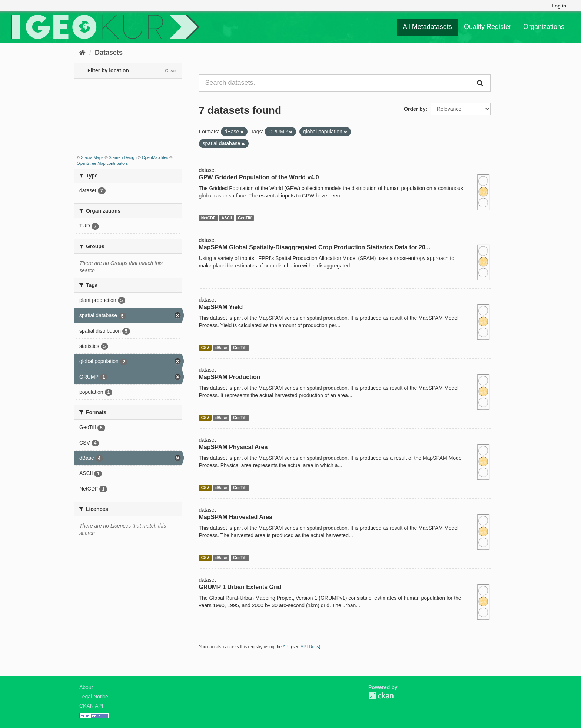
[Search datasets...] (335, 83)
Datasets (109, 53)
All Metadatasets (427, 27)
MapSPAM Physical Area (233, 447)
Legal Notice (94, 697)
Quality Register (488, 27)
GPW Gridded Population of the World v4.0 (259, 177)
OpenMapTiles (155, 157)
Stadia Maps (92, 157)
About (86, 687)
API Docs (310, 647)
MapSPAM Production (230, 377)
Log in (559, 6)
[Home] (82, 53)
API (286, 647)
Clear (170, 71)
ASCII (227, 218)
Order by (415, 109)
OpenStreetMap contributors (102, 163)
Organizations (544, 27)
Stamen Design (123, 157)
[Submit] (481, 83)
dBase (221, 348)
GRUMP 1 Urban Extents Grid (240, 587)
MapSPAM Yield (221, 307)
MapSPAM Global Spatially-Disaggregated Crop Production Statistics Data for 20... (315, 247)
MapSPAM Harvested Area (236, 517)
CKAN (381, 696)
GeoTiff (245, 218)
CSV (205, 348)
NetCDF (208, 218)
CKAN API (91, 706)
